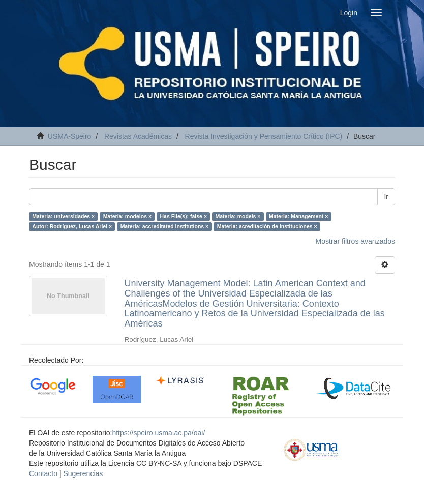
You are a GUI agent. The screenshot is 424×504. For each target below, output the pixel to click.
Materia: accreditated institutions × (165, 226)
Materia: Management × (298, 216)
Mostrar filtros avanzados (355, 241)
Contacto (43, 473)
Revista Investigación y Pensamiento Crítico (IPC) (264, 136)
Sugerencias (83, 473)
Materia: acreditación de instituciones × (267, 226)
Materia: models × (238, 216)
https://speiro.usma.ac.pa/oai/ (158, 433)
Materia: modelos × (127, 216)
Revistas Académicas (138, 136)
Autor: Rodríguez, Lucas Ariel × (72, 226)
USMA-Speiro (70, 136)
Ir (386, 197)
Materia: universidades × (63, 216)
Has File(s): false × (184, 216)
